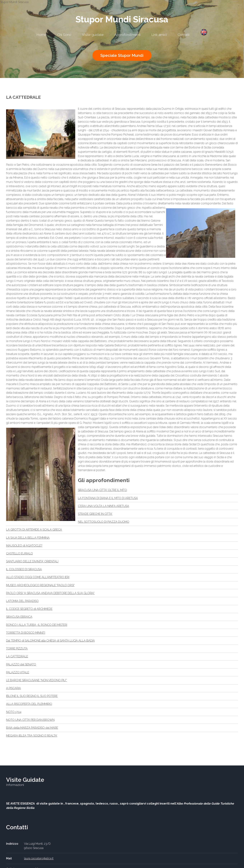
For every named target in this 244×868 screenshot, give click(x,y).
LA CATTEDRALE (17, 656)
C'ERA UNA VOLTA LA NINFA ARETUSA (104, 506)
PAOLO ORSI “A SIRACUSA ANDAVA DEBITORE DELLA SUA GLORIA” (50, 593)
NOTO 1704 (14, 712)
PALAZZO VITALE (18, 672)
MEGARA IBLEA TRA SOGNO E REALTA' (32, 736)
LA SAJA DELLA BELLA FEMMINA (28, 538)
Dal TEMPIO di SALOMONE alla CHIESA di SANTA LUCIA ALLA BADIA (50, 641)
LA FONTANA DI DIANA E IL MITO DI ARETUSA (108, 498)
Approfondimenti (127, 35)
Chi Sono (64, 35)
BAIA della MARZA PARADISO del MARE (32, 728)
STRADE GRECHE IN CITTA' (95, 514)
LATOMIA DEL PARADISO (22, 601)
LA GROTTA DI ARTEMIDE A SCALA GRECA (34, 530)
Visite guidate (93, 35)
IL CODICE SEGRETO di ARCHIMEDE (29, 609)
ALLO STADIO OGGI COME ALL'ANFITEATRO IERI (38, 577)
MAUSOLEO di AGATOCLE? (24, 546)
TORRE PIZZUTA (17, 648)
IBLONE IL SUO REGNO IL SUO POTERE (32, 696)
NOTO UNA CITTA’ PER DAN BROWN (30, 720)
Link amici (159, 35)
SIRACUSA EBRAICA (19, 617)
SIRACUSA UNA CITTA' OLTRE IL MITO (102, 490)
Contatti (184, 35)
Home (41, 35)
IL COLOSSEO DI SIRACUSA (24, 569)
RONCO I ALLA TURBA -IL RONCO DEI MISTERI (37, 625)
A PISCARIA (13, 688)
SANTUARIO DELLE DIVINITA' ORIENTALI (32, 561)
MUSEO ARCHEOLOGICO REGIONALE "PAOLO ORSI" (40, 585)
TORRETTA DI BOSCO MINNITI (26, 633)
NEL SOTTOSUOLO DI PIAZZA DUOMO (104, 522)
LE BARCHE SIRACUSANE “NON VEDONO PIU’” (37, 680)
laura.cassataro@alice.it (39, 858)
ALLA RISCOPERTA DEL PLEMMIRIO (29, 704)
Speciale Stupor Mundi (122, 55)
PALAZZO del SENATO (21, 664)
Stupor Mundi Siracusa (122, 19)
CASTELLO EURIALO (19, 553)
